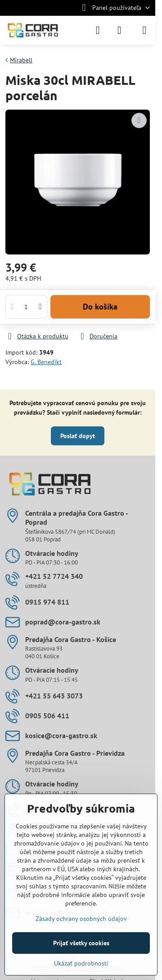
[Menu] (144, 30)
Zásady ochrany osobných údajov (81, 919)
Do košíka (100, 307)
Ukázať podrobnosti (81, 963)
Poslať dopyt (78, 436)
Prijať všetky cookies (81, 943)
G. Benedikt (46, 362)
